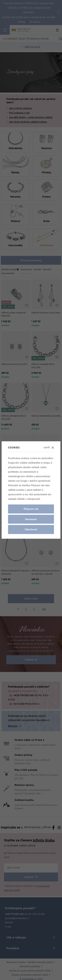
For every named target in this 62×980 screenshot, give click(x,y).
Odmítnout (31, 529)
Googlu (24, 481)
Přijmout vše (31, 509)
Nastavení (31, 519)
